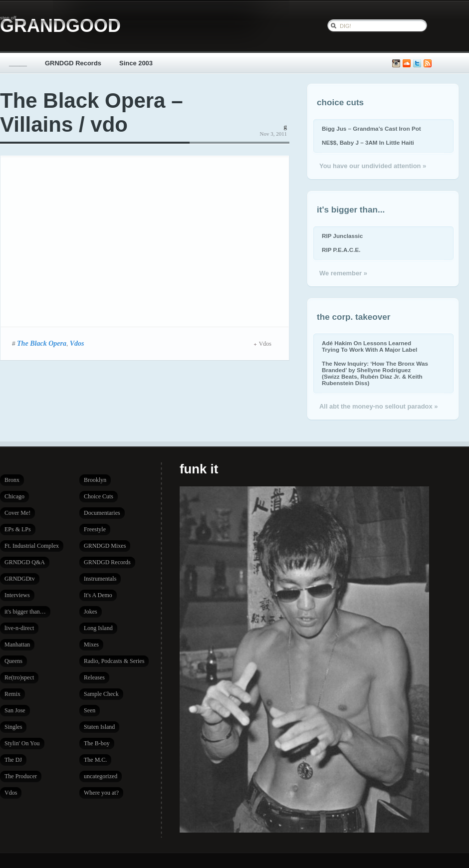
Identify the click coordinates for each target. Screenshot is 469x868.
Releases (94, 677)
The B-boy (97, 743)
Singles (13, 727)
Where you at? (101, 793)
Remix (12, 694)
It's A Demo (98, 595)
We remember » (343, 273)
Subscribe (428, 64)
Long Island (98, 628)
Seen (90, 710)
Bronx (12, 480)
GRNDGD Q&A (25, 562)
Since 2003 (136, 63)
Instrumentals (100, 579)
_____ (18, 63)
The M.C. (95, 760)
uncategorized (101, 776)
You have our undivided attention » (373, 166)
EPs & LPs (18, 529)
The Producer (21, 776)
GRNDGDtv (20, 579)
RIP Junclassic (342, 236)
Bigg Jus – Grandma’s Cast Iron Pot (371, 128)
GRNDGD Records (73, 63)
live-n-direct (19, 628)
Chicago (14, 496)
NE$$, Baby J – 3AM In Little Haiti (368, 142)
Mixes (91, 645)
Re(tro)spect (19, 677)
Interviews (17, 595)
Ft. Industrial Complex (32, 546)
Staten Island (99, 727)
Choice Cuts (99, 496)
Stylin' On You (22, 743)
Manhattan (17, 645)
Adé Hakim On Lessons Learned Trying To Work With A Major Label (369, 346)
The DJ (13, 760)
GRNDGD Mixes (105, 546)
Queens (13, 661)
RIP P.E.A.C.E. (341, 250)
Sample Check (101, 694)
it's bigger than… (25, 612)
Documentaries (102, 513)
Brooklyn (95, 480)
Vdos (77, 343)
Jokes (91, 612)
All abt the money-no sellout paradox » (378, 406)
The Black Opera (42, 343)
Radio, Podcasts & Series (114, 661)
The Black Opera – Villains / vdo (92, 112)
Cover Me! (17, 513)
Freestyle (95, 529)
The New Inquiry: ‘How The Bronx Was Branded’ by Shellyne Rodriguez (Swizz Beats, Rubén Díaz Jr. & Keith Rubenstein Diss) (375, 373)
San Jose (15, 710)
